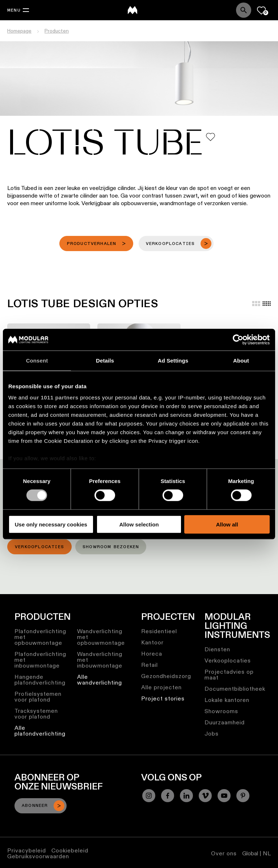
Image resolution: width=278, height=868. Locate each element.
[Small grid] (267, 304)
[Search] (244, 10)
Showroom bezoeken (111, 547)
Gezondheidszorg (166, 676)
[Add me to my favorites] (210, 137)
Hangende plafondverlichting (40, 680)
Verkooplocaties (39, 547)
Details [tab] (105, 360)
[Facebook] (168, 796)
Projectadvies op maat (229, 675)
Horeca (152, 654)
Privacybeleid (27, 850)
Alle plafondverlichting (40, 731)
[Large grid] (256, 304)
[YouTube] (224, 796)
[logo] (132, 10)
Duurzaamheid (225, 722)
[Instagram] (149, 796)
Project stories (163, 698)
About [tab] (241, 360)
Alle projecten (161, 687)
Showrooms (221, 711)
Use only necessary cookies (51, 524)
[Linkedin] (186, 796)
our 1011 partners (54, 397)
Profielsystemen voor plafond (38, 697)
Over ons (224, 853)
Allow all (227, 524)
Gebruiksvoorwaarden (38, 856)
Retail (149, 665)
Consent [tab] (37, 360)
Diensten (217, 649)
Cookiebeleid (70, 850)
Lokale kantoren (227, 700)
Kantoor (152, 642)
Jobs (212, 734)
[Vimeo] (205, 796)
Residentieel (159, 631)
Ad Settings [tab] (173, 360)
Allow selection (139, 524)
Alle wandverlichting (100, 680)
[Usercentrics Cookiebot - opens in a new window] (238, 339)
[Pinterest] (243, 796)
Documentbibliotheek (235, 689)
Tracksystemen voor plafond (36, 714)
